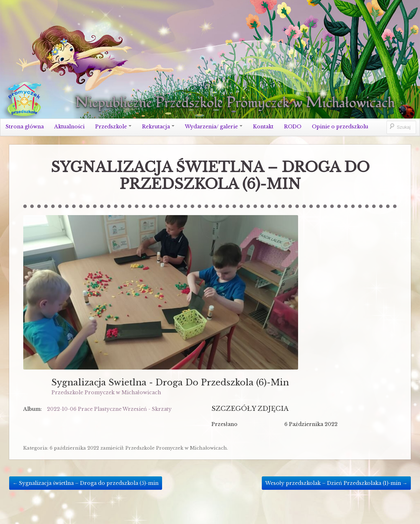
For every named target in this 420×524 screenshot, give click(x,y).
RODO (293, 127)
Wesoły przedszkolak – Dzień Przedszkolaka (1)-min (336, 483)
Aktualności (69, 127)
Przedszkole (113, 127)
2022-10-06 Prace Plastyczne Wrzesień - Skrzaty (109, 409)
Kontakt (263, 127)
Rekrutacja (158, 127)
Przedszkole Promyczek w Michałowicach (106, 392)
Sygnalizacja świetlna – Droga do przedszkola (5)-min (86, 483)
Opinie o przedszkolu (340, 127)
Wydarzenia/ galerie (214, 127)
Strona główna (25, 127)
